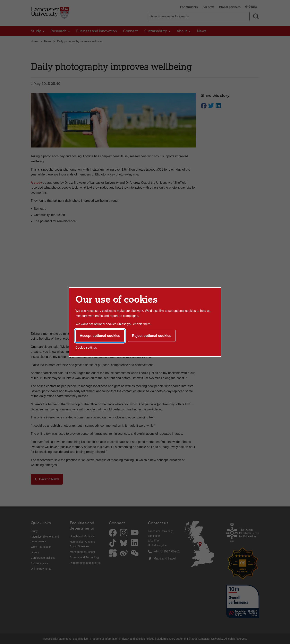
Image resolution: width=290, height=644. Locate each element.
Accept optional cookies (100, 336)
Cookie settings (86, 348)
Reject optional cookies (152, 336)
